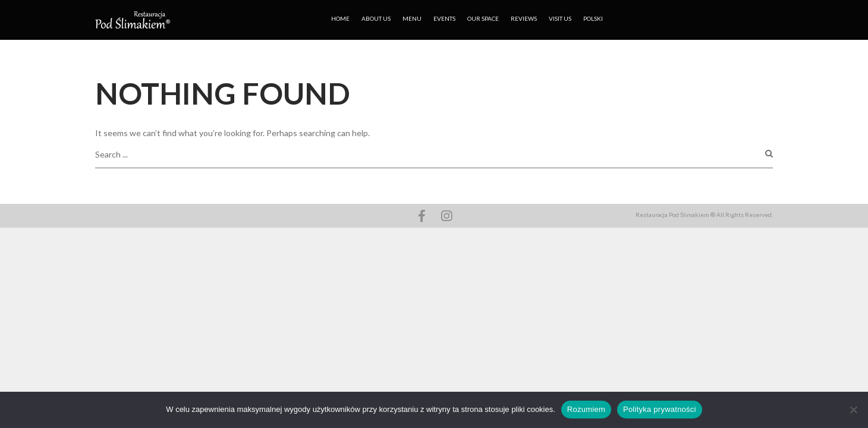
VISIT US (560, 18)
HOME (340, 18)
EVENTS (444, 18)
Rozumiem (586, 409)
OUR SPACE (483, 18)
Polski (593, 18)
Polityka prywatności (660, 409)
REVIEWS (524, 18)
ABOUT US (376, 18)
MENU (412, 18)
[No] (853, 410)
